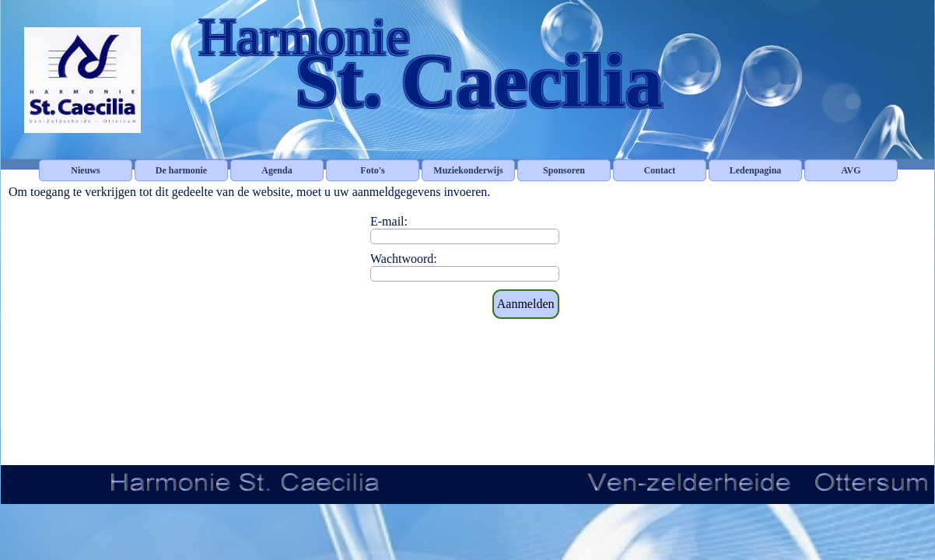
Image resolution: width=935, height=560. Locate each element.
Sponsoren (564, 170)
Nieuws (85, 170)
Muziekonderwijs (468, 170)
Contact (660, 170)
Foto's (372, 170)
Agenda (277, 170)
